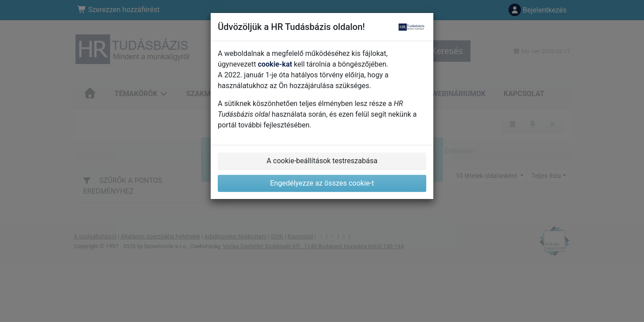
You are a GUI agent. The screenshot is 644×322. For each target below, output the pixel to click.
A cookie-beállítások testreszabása (322, 161)
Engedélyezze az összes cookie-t (322, 183)
